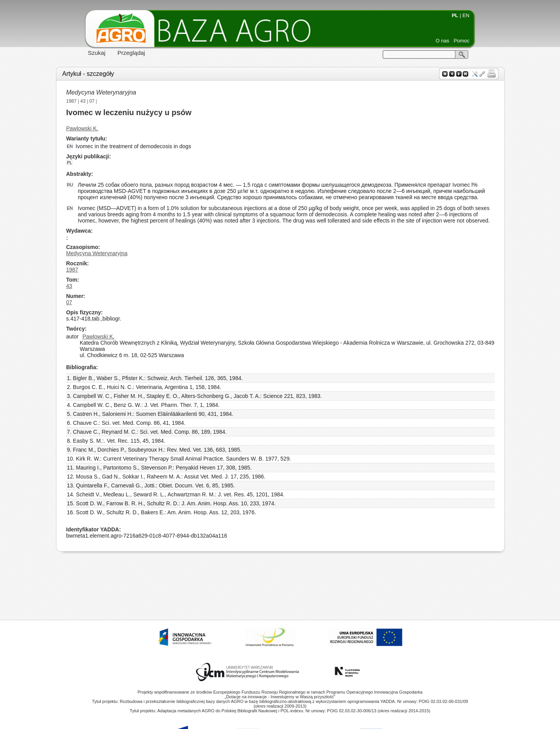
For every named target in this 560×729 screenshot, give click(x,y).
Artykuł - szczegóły (88, 74)
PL (455, 15)
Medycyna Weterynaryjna (101, 92)
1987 (71, 101)
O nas (442, 41)
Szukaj (97, 53)
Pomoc (462, 41)
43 (83, 101)
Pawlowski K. (82, 128)
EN (466, 15)
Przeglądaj (131, 53)
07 (92, 101)
